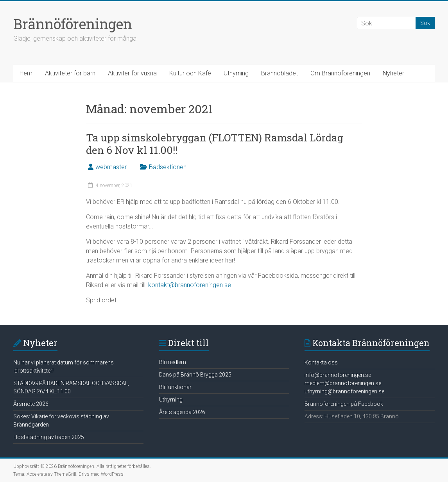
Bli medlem (173, 362)
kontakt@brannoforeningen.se (190, 285)
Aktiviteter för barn (70, 73)
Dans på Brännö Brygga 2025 (195, 375)
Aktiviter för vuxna (132, 73)
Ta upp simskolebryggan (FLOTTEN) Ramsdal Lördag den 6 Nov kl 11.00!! (215, 144)
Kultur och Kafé (190, 73)
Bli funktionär (175, 387)
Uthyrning (236, 73)
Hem (26, 73)
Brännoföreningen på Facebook (344, 404)
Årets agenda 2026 (182, 412)
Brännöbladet (280, 73)
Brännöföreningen (73, 24)
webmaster (111, 167)
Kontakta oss (321, 362)
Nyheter (393, 73)
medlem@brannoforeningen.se (343, 383)
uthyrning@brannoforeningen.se (344, 391)
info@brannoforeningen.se (338, 375)
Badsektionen (168, 167)
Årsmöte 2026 (31, 404)
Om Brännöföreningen (340, 73)
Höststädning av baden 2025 (49, 437)
